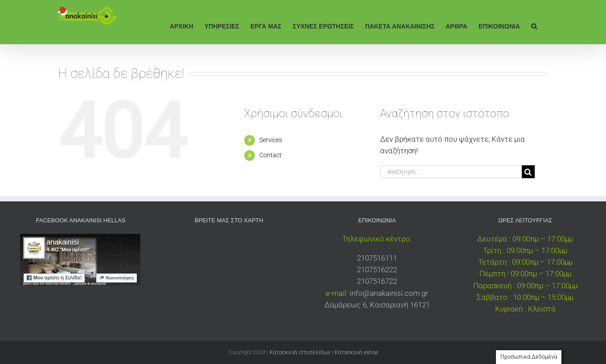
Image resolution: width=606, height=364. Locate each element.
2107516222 (377, 270)
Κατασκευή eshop (356, 352)
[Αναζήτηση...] (451, 172)
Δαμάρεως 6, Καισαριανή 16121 (377, 305)
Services (271, 140)
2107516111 (377, 258)
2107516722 (377, 281)
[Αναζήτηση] (528, 172)
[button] (534, 25)
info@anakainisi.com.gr (389, 293)
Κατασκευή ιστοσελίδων (300, 352)
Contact (270, 155)
